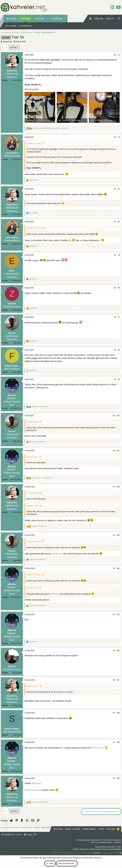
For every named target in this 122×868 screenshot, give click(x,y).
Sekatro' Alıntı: (33, 686)
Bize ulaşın (58, 829)
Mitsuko (12, 395)
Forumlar (26, 18)
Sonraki (13, 47)
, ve (42, 478)
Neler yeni (40, 18)
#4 (119, 222)
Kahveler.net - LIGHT (12, 835)
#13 (118, 535)
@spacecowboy (32, 790)
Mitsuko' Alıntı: (33, 422)
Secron (12, 333)
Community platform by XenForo (99, 840)
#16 (118, 650)
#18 (118, 713)
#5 (119, 255)
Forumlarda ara (25, 26)
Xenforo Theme (84, 849)
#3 (119, 189)
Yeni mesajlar (11, 26)
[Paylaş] (115, 55)
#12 (118, 487)
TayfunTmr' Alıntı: (34, 143)
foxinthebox (12, 366)
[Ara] (119, 18)
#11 (118, 451)
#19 (118, 742)
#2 (119, 137)
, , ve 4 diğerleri (51, 128)
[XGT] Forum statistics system (106, 842)
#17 (118, 680)
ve (40, 407)
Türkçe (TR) (30, 835)
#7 (119, 317)
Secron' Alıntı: (32, 457)
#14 (118, 568)
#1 (119, 55)
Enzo (12, 271)
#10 (118, 416)
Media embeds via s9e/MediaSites (109, 849)
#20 (118, 778)
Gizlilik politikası (89, 829)
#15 (118, 614)
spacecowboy (12, 729)
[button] (47, 18)
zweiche (12, 303)
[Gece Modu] (90, 18)
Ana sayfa (11, 18)
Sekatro (12, 666)
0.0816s (97, 853)
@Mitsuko (57, 554)
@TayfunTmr (98, 748)
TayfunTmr (7, 42)
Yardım (101, 829)
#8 (119, 350)
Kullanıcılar (57, 18)
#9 (119, 379)
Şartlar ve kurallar (73, 829)
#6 (119, 288)
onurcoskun (12, 153)
